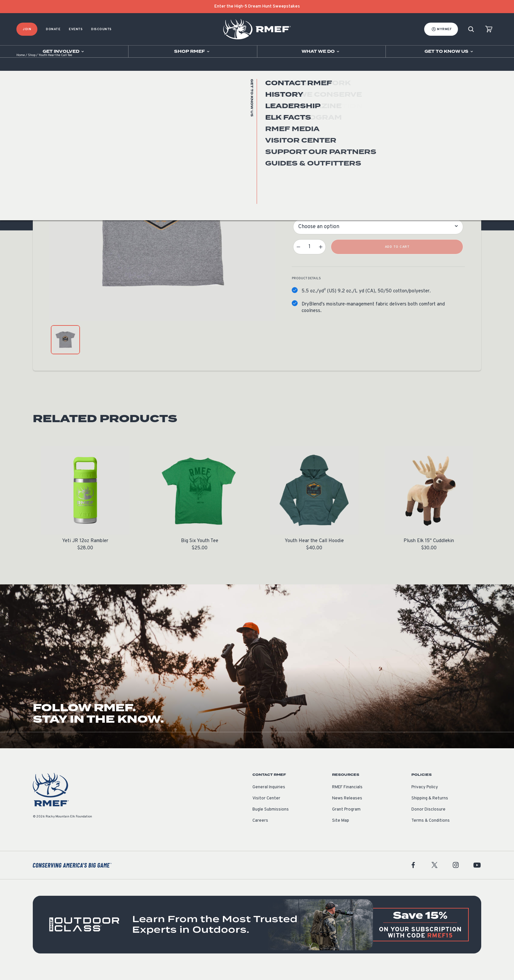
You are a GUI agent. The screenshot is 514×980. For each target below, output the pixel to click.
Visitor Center (266, 809)
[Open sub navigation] (64, 51)
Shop (32, 65)
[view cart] (489, 29)
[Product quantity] (309, 257)
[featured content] (257, 935)
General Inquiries (269, 797)
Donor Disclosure (428, 820)
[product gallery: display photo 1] (65, 350)
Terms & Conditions (431, 831)
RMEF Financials (347, 797)
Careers (260, 831)
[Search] (471, 29)
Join (27, 29)
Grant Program (346, 820)
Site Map (341, 831)
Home (21, 65)
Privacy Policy (425, 797)
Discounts (101, 29)
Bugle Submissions (271, 820)
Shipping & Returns (430, 809)
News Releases (347, 809)
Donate (53, 29)
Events (76, 29)
